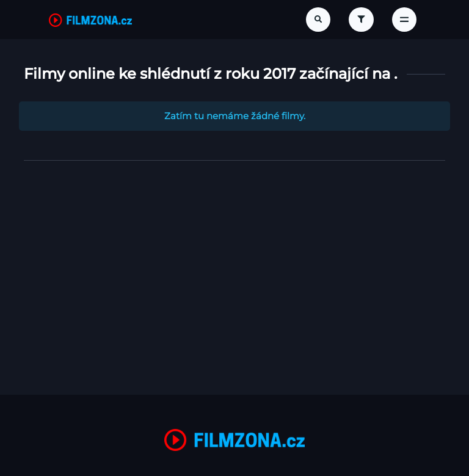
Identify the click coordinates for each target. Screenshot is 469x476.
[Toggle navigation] (404, 20)
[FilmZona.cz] (90, 20)
